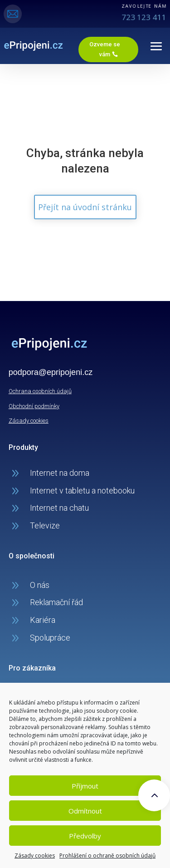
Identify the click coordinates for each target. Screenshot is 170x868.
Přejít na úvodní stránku (85, 207)
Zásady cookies (35, 856)
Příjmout (85, 786)
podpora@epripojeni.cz (51, 372)
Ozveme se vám (105, 49)
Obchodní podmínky (34, 406)
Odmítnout (85, 811)
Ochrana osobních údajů (40, 391)
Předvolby (85, 836)
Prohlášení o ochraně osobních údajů (107, 856)
